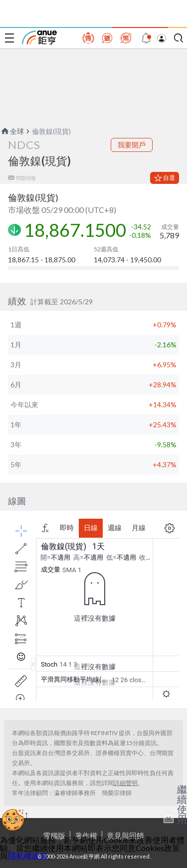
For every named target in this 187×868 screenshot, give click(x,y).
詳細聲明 (126, 783)
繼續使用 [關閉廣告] (182, 804)
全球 (12, 131)
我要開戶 (132, 145)
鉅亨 (39, 37)
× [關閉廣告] (169, 818)
